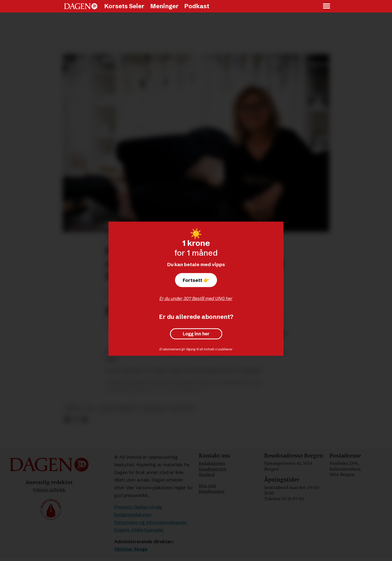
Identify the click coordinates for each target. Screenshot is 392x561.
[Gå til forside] (81, 6)
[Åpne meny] (327, 6)
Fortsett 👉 (196, 280)
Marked (207, 475)
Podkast (197, 6)
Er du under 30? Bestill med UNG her (196, 298)
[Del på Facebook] (67, 419)
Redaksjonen (212, 463)
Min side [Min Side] (208, 486)
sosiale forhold (118, 408)
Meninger (164, 6)
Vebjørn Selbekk (49, 490)
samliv (73, 408)
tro (90, 408)
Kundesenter (212, 491)
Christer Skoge (131, 549)
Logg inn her (196, 334)
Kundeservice (213, 469)
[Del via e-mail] (85, 419)
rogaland (181, 408)
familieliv (153, 408)
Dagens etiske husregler (139, 530)
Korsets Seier (124, 6)
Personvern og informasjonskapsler (151, 522)
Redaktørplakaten (133, 515)
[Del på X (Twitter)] (76, 419)
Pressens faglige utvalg (138, 507)
